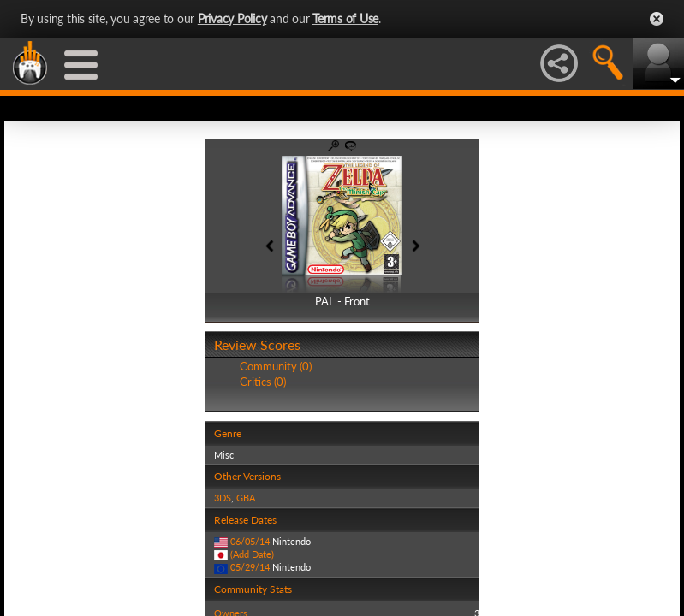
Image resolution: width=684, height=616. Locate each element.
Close (657, 19)
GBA (246, 498)
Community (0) (276, 366)
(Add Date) (252, 554)
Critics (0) (263, 382)
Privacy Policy (232, 18)
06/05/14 (250, 541)
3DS (223, 498)
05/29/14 (250, 567)
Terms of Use (345, 18)
